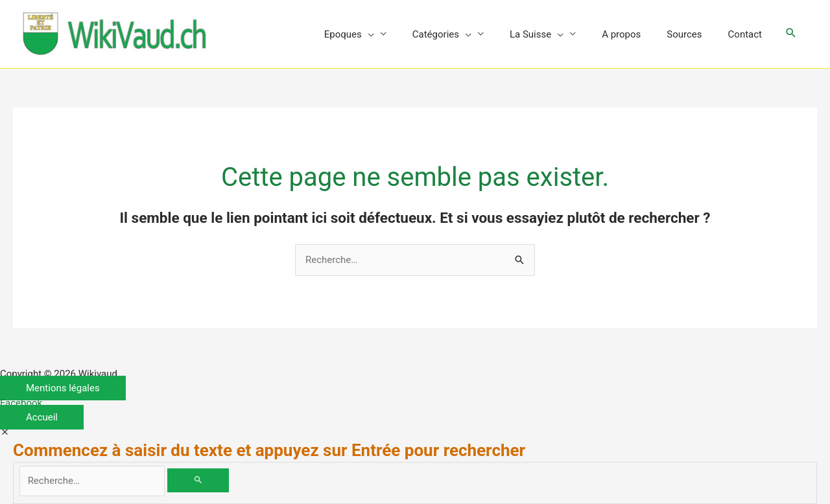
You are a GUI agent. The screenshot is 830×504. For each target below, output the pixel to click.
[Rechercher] (198, 480)
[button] (791, 34)
